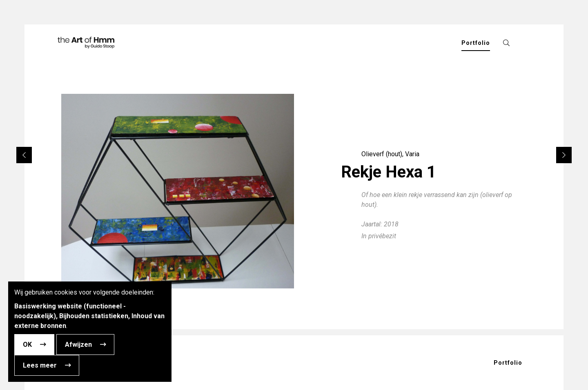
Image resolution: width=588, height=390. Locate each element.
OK (27, 345)
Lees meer (40, 365)
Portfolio (508, 363)
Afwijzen (78, 345)
